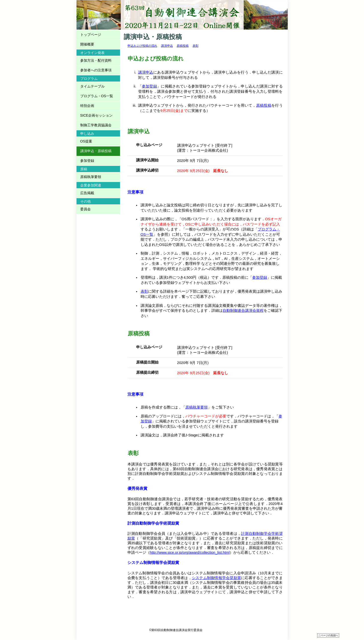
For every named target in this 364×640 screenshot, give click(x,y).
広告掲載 (87, 193)
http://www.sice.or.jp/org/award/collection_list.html (190, 552)
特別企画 (87, 106)
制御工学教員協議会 (96, 125)
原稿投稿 (183, 46)
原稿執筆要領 (197, 407)
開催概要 (87, 44)
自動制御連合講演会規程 (243, 311)
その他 (85, 201)
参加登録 (149, 86)
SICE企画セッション (97, 115)
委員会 (85, 209)
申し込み (87, 134)
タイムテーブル (92, 86)
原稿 (84, 169)
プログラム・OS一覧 (97, 96)
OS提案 (86, 141)
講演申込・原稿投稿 (96, 151)
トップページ (91, 35)
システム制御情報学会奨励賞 (216, 578)
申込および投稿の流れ (142, 46)
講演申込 (167, 46)
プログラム (89, 79)
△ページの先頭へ (328, 635)
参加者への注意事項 (96, 70)
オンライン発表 (92, 53)
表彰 (196, 46)
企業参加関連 (91, 185)
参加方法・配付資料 (96, 60)
